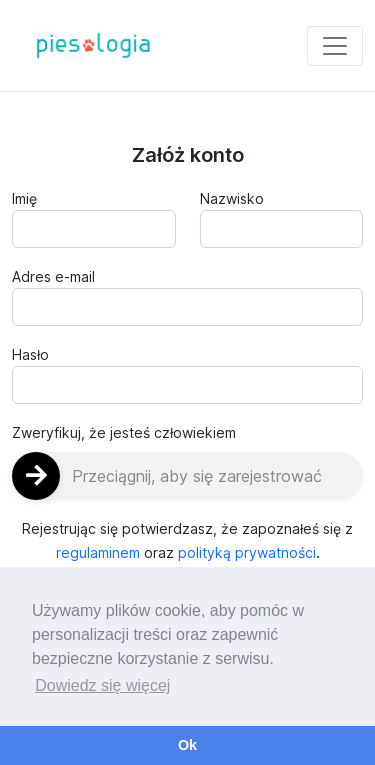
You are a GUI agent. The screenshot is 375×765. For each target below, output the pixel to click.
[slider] (187, 476)
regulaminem (98, 552)
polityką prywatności (247, 552)
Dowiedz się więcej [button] (102, 685)
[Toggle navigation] (335, 46)
